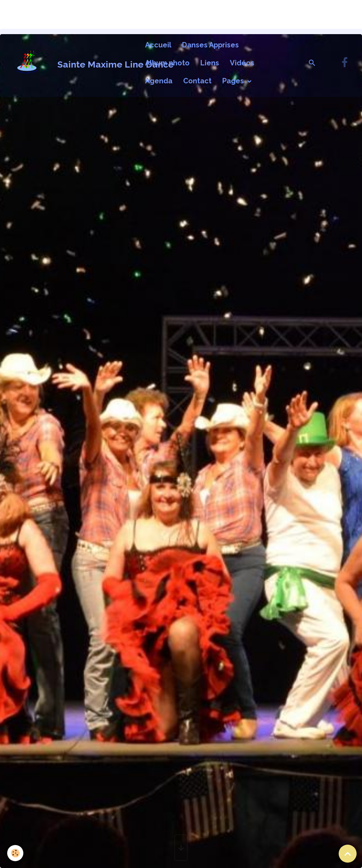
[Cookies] (15, 853)
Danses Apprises (210, 45)
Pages (234, 81)
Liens (210, 63)
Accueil (158, 45)
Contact (197, 81)
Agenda (159, 81)
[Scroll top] (348, 854)
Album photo (167, 63)
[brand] (71, 63)
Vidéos (242, 63)
